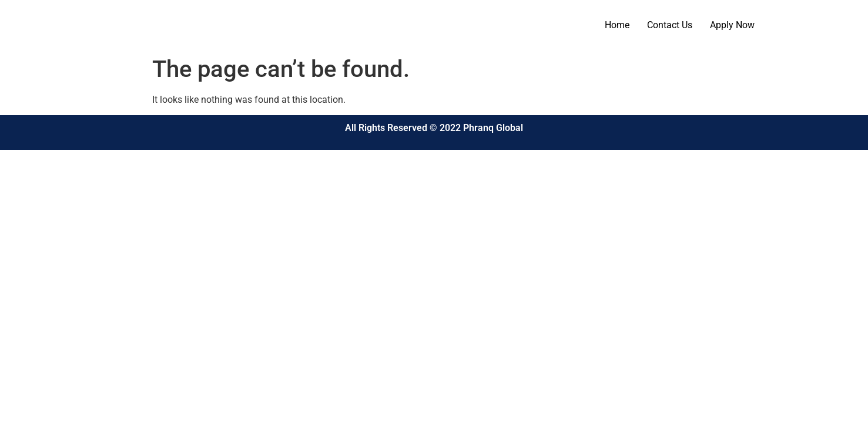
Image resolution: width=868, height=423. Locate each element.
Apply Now (732, 25)
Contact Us (670, 25)
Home (617, 25)
